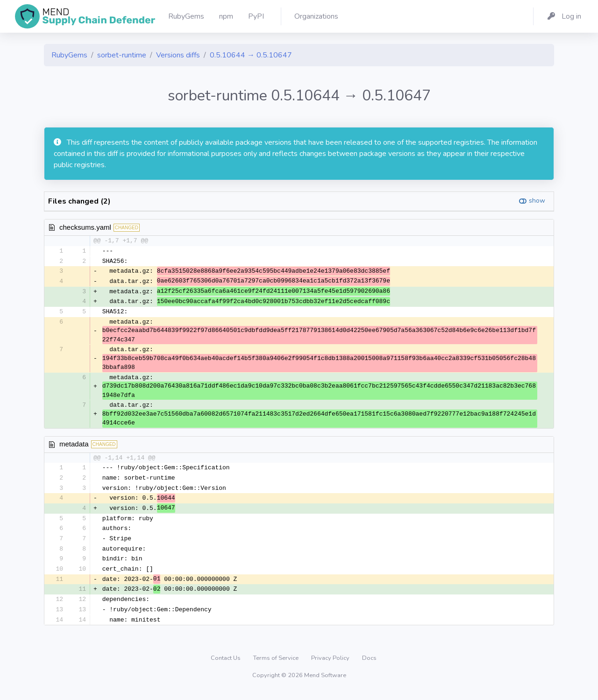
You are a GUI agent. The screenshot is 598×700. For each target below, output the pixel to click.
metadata (74, 446)
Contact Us (226, 665)
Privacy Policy (331, 665)
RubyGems (69, 55)
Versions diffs (178, 55)
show (537, 201)
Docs (369, 665)
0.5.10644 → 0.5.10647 (251, 55)
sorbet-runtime (122, 55)
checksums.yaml (85, 227)
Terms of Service (277, 665)
